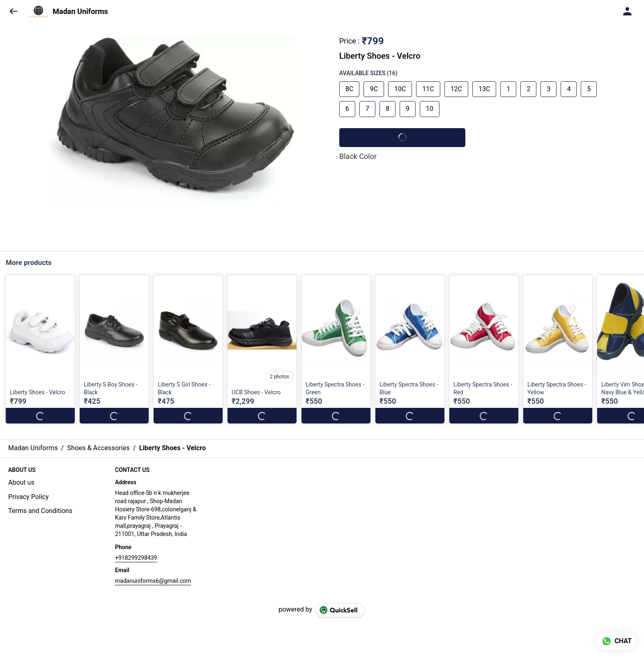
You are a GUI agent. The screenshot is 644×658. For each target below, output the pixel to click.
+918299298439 (136, 558)
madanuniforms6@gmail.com (153, 581)
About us (21, 482)
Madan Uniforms (80, 12)
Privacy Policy (29, 497)
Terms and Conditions (40, 511)
